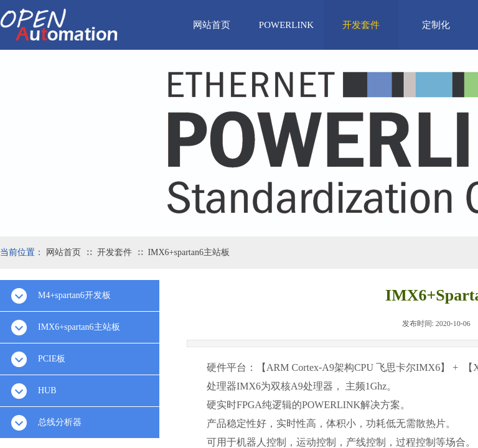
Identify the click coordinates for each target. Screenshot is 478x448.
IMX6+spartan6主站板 (189, 252)
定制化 (436, 25)
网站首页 (212, 25)
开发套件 (361, 25)
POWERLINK (286, 25)
